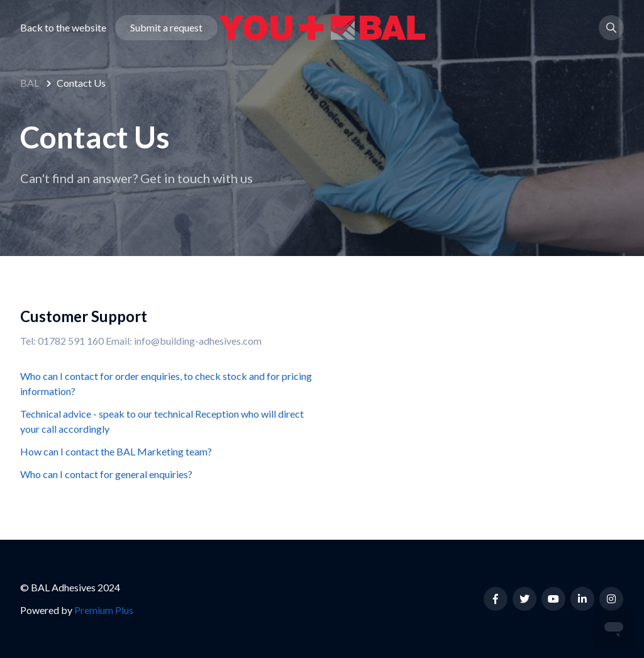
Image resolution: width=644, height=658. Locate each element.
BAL (30, 83)
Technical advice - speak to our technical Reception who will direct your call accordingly (162, 421)
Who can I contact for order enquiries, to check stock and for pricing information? (166, 383)
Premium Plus (104, 610)
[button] (611, 28)
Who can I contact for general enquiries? (106, 474)
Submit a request (166, 27)
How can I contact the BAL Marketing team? (116, 451)
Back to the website (63, 27)
